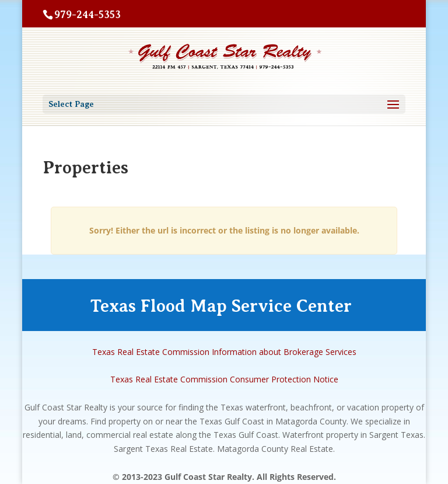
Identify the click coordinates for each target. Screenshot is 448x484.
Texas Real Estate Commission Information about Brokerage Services (224, 352)
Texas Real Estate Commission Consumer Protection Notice (224, 379)
